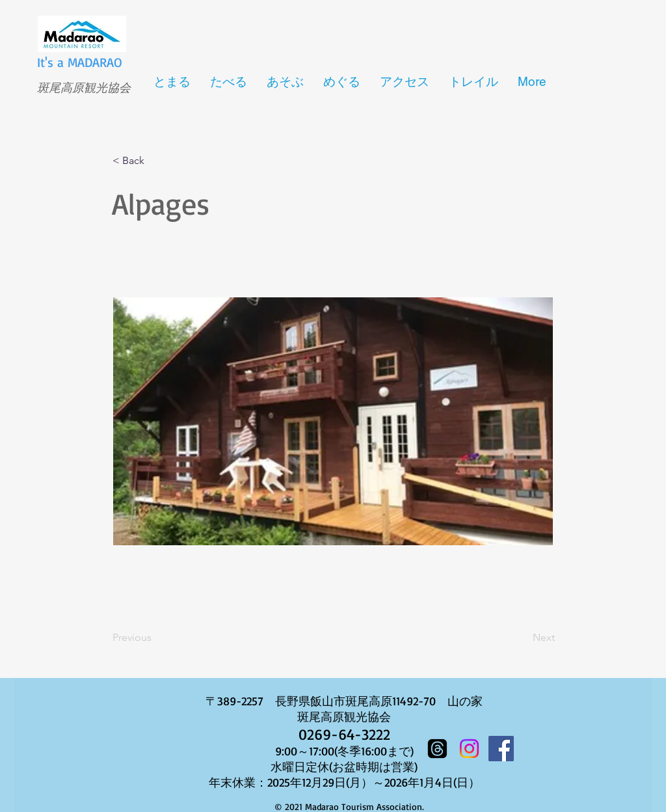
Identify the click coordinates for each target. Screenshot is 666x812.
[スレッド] (437, 749)
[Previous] (155, 638)
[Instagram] (469, 749)
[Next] (522, 638)
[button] (155, 161)
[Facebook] (501, 749)
